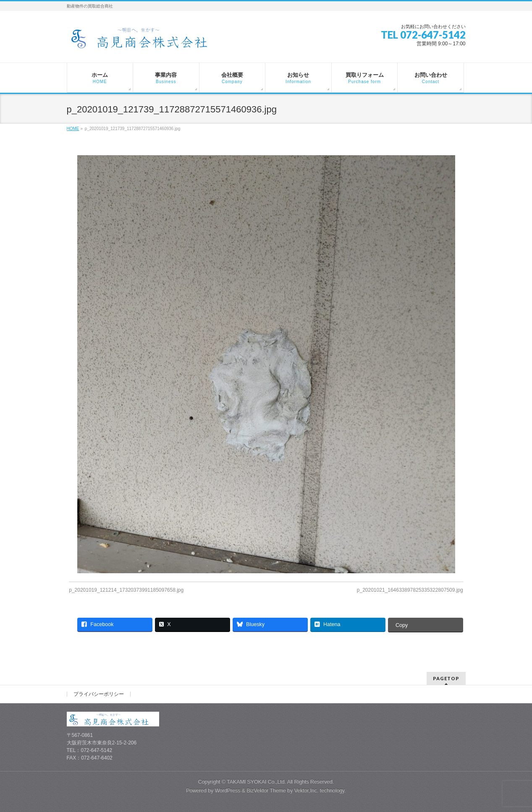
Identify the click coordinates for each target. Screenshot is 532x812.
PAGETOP (446, 678)
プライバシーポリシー (99, 694)
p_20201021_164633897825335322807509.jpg (410, 590)
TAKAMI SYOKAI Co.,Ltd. (256, 782)
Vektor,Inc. (307, 791)
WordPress (228, 791)
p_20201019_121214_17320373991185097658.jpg (126, 590)
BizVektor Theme (266, 791)
